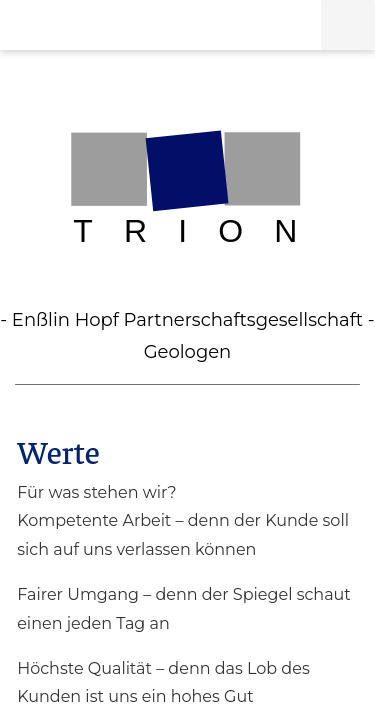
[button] (348, 25)
